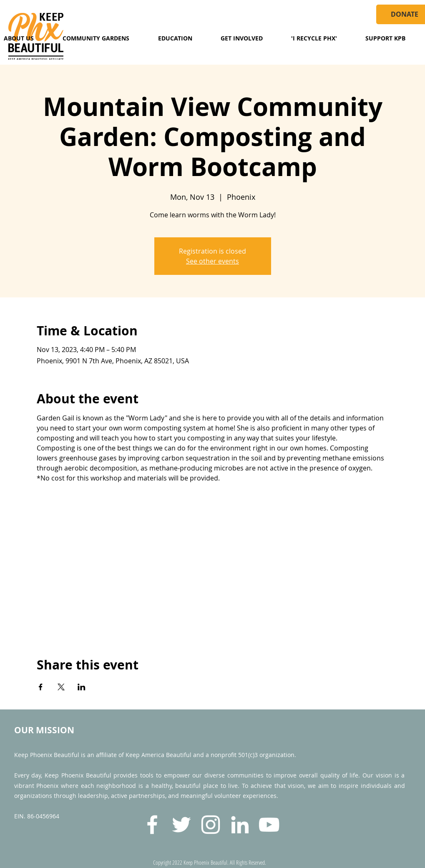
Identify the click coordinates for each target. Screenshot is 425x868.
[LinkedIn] (240, 825)
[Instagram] (211, 825)
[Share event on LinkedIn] (82, 687)
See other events (212, 261)
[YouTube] (269, 825)
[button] (96, 38)
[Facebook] (152, 825)
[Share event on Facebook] (41, 687)
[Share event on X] (61, 687)
